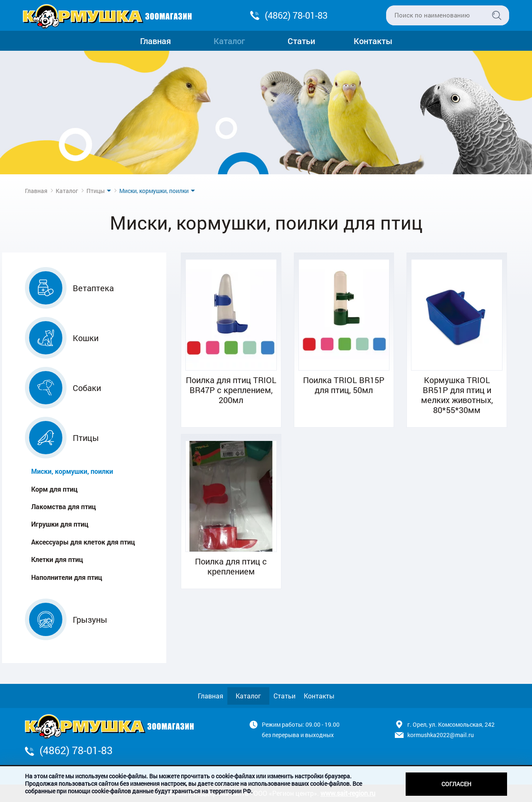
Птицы (96, 191)
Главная (155, 41)
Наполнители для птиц (67, 577)
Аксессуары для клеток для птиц (83, 542)
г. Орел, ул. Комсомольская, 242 (451, 724)
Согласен (456, 784)
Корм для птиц (54, 489)
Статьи (301, 41)
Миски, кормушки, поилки (72, 471)
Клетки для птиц (57, 559)
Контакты (373, 41)
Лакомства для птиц (64, 506)
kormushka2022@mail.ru (441, 735)
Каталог (229, 41)
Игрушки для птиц (60, 524)
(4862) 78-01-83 (296, 15)
